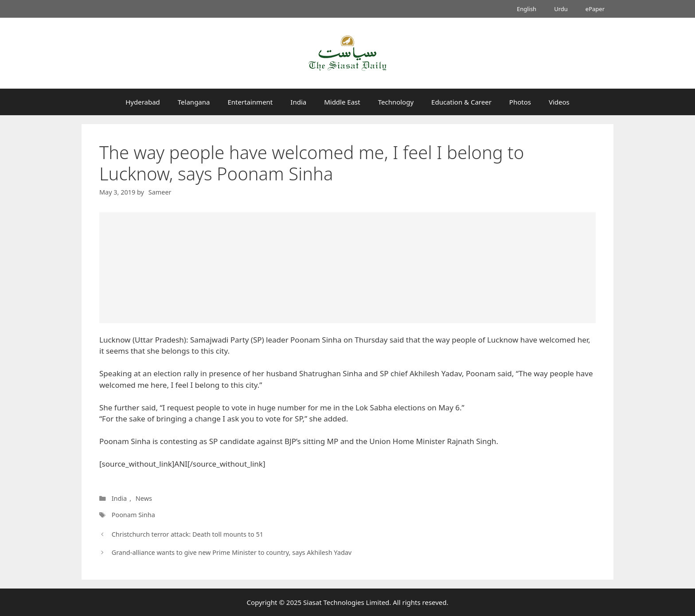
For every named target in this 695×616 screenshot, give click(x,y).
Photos (520, 102)
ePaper (595, 9)
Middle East (342, 102)
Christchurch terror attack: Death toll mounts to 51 (187, 534)
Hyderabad (143, 102)
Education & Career (461, 102)
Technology (396, 102)
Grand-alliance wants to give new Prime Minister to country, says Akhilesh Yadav (232, 552)
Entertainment (250, 102)
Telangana (194, 102)
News (144, 498)
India (298, 102)
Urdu (561, 9)
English (527, 9)
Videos (559, 102)
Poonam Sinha (133, 515)
